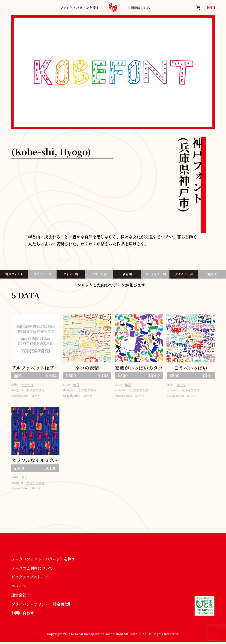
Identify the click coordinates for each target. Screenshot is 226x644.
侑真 (76, 385)
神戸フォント (14, 274)
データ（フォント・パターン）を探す (45, 560)
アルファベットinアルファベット (35, 368)
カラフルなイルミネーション (35, 461)
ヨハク (36, 396)
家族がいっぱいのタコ (139, 368)
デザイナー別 (184, 274)
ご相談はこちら (139, 8)
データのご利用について (33, 569)
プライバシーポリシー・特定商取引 (43, 605)
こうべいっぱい (191, 368)
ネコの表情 (87, 368)
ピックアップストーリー (33, 578)
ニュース (19, 587)
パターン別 (99, 274)
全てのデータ (42, 274)
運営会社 (21, 596)
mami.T (28, 385)
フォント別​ (71, 274)
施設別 (212, 274)
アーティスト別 (155, 274)
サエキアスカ (35, 390)
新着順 (127, 274)
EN (210, 8)
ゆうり (181, 385)
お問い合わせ (23, 614)
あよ (24, 478)
